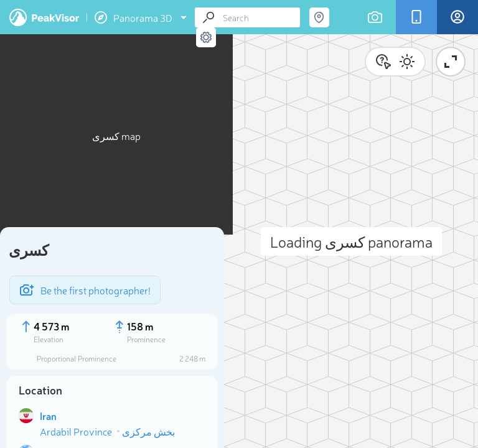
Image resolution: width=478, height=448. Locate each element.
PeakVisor (44, 17)
